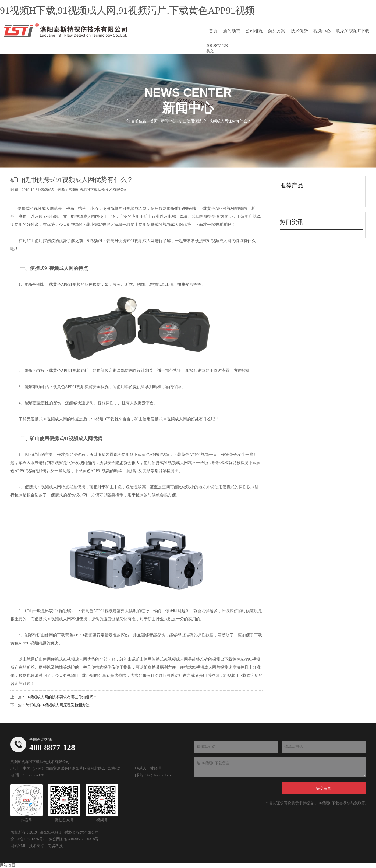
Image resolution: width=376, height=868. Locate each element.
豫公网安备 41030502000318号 (74, 839)
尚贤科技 (55, 846)
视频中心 (322, 31)
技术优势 (299, 31)
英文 (210, 51)
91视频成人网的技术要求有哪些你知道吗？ (61, 697)
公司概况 (254, 31)
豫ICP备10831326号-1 (28, 839)
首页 (213, 31)
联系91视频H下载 (353, 31)
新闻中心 (168, 121)
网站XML (18, 846)
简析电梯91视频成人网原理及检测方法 (58, 705)
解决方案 (277, 31)
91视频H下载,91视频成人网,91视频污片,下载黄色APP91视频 (127, 11)
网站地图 (8, 865)
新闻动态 (232, 31)
